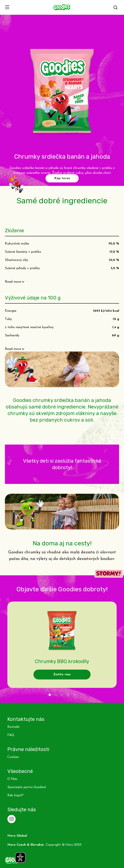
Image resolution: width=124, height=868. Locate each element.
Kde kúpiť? (15, 795)
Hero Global (17, 836)
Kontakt (14, 727)
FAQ (11, 735)
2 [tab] (56, 695)
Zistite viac (62, 675)
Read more (13, 282)
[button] (116, 8)
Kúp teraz (62, 178)
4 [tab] (68, 695)
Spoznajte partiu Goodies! (27, 787)
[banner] (62, 7)
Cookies (13, 757)
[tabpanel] (62, 645)
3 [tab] (62, 695)
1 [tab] (50, 695)
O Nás (12, 779)
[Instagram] (11, 819)
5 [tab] (74, 695)
